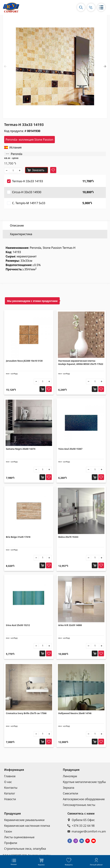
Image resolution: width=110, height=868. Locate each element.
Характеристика (21, 234)
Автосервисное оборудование (84, 799)
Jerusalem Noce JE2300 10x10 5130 (24, 361)
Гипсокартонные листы (79, 805)
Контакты (11, 788)
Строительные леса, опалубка (25, 849)
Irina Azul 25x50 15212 (18, 625)
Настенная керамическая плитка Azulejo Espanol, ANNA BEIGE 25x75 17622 (81, 362)
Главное (10, 776)
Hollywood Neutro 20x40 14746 (75, 713)
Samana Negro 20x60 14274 (21, 449)
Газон (8, 831)
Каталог (10, 793)
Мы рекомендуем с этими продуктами (32, 301)
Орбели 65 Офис (81, 820)
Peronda (16, 154)
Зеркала (69, 788)
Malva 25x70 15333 (68, 537)
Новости (10, 799)
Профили (11, 843)
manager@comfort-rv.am (87, 831)
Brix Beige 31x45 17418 (18, 537)
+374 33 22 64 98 (81, 826)
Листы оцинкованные (19, 837)
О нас (8, 782)
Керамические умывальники (24, 820)
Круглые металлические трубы (84, 782)
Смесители (71, 793)
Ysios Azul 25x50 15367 (70, 449)
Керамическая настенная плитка (27, 826)
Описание (17, 225)
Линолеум (70, 776)
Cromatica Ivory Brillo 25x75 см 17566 (26, 713)
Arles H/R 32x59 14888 (70, 625)
